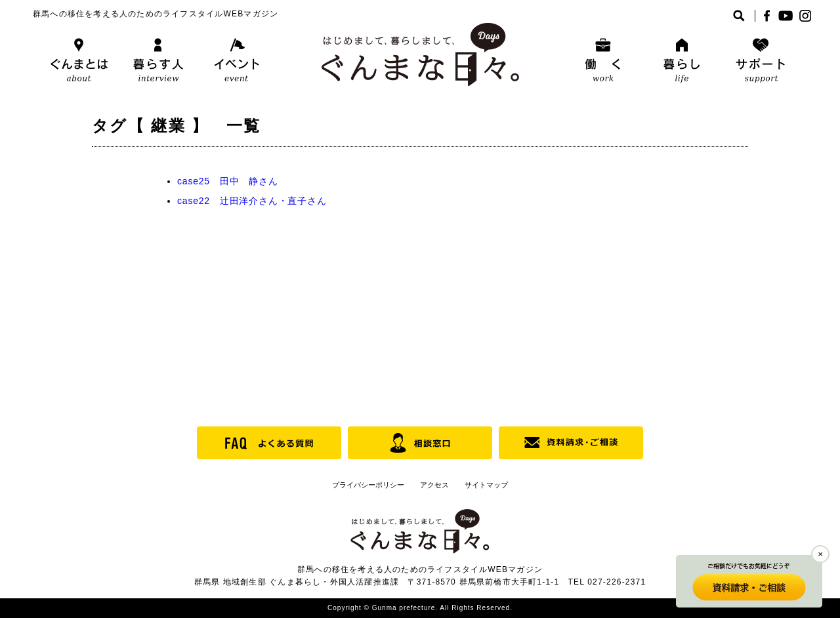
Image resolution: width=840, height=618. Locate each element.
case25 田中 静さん (228, 181)
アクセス (434, 485)
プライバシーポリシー (368, 485)
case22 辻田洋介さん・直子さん (252, 201)
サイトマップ (486, 485)
